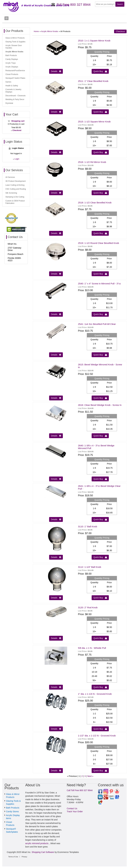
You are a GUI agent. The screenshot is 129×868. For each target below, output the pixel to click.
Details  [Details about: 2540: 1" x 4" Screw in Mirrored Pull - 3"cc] (56, 314)
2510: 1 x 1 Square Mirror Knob (94, 41)
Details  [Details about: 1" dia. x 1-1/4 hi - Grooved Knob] (56, 729)
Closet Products (12, 74)
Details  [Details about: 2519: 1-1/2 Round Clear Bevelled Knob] (56, 274)
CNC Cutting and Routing (16, 189)
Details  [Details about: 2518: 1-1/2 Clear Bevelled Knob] (56, 233)
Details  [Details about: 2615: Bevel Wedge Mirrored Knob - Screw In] (56, 398)
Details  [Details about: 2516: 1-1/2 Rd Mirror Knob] (56, 193)
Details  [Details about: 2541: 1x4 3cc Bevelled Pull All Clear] (56, 355)
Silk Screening (11, 193)
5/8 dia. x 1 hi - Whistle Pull (92, 648)
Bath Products (11, 55)
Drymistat (9, 103)
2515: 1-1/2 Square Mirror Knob (94, 122)
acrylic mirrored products (37, 843)
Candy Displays (12, 59)
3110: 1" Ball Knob (87, 526)
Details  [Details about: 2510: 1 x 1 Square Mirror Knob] (56, 71)
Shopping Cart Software (43, 852)
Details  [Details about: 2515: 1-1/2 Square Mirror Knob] (56, 152)
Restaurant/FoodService (15, 71)
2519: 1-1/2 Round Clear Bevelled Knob (98, 243)
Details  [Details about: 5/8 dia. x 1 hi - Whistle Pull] (56, 687)
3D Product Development (16, 181)
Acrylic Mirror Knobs (50, 31)
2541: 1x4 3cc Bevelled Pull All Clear (97, 324)
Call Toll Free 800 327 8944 (80, 790)
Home (36, 31)
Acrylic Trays (11, 63)
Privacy (24, 857)
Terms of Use (13, 857)
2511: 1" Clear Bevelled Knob (93, 81)
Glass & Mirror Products (15, 38)
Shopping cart (18, 121)
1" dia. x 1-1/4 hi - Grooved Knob (95, 694)
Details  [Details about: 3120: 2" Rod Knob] (56, 638)
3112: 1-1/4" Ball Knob (90, 567)
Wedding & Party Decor (15, 99)
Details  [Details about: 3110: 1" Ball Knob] (56, 557)
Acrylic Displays (12, 67)
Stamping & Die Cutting (15, 197)
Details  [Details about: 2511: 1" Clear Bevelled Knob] (56, 112)
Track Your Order (75, 811)
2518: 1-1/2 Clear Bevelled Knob (95, 203)
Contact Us (72, 808)
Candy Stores (12, 811)
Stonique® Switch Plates (15, 78)
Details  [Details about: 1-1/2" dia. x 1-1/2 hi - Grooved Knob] (56, 771)
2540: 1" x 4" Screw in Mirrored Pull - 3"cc (99, 284)
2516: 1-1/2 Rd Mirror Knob (92, 162)
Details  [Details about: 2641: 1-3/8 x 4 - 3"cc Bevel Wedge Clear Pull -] (56, 519)
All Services (10, 177)
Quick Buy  (100, 71)
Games (8, 82)
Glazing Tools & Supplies (15, 42)
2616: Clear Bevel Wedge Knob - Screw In (100, 405)
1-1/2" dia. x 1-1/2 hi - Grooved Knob (97, 736)
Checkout (120, 31)
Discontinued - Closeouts (15, 96)
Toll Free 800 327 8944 (74, 5)
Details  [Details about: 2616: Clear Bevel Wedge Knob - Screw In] (56, 436)
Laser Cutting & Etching (15, 185)
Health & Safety (12, 86)
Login (17, 159)
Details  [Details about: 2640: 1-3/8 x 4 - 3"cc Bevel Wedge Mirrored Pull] (56, 479)
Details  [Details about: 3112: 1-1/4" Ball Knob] (56, 598)
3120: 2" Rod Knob (88, 607)
